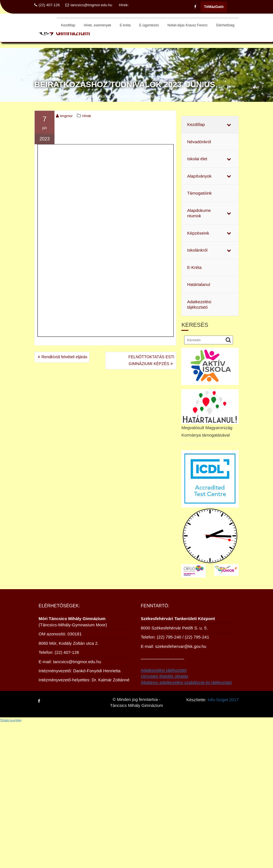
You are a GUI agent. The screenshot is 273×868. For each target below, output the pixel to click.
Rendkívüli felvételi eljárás (64, 357)
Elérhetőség (225, 25)
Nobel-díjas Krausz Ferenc (188, 25)
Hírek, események (97, 25)
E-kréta (125, 25)
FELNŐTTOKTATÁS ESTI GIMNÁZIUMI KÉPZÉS (152, 360)
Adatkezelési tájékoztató (164, 676)
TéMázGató (214, 7)
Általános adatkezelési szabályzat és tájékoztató (186, 687)
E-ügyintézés (149, 25)
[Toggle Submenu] (229, 125)
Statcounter (11, 720)
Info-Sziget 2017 (223, 699)
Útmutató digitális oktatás (165, 681)
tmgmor (64, 117)
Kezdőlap (68, 25)
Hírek (87, 117)
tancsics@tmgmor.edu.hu (89, 5)
